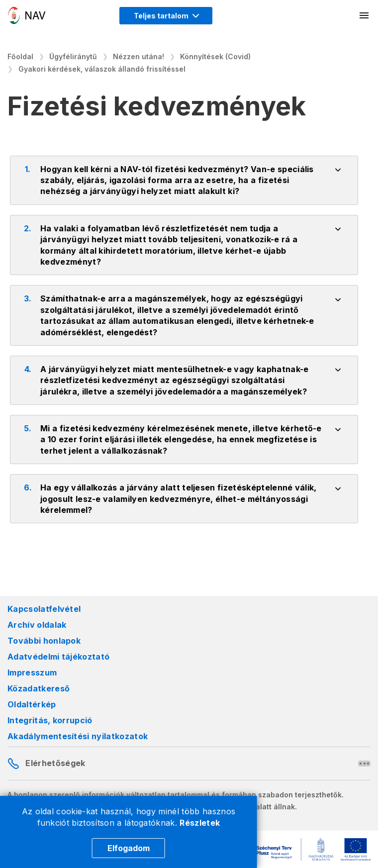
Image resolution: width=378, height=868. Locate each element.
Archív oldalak (37, 625)
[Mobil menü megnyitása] (365, 15)
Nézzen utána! (139, 56)
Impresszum (32, 673)
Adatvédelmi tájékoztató (58, 657)
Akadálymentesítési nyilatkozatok (78, 736)
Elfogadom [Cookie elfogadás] (129, 848)
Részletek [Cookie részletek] (200, 823)
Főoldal (20, 56)
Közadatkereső (39, 688)
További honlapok (44, 641)
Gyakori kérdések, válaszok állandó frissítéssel (102, 69)
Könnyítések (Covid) (215, 56)
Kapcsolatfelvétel (44, 609)
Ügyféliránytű (73, 56)
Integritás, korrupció (50, 720)
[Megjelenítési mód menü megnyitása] (166, 16)
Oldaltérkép (32, 704)
